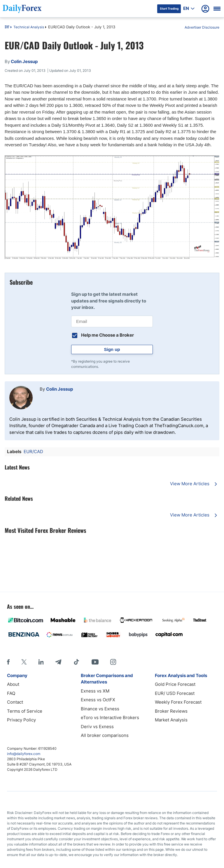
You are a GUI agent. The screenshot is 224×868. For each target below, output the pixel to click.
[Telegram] (58, 662)
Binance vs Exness (100, 709)
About (13, 684)
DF (7, 27)
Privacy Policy (21, 720)
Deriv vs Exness (97, 727)
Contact (15, 702)
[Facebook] (8, 662)
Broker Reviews (171, 711)
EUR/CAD (33, 452)
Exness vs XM (95, 691)
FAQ (11, 693)
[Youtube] (95, 662)
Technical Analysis (29, 27)
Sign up (112, 349)
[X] (24, 662)
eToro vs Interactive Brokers (110, 717)
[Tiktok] (76, 662)
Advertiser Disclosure (202, 27)
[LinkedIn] (41, 662)
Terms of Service (25, 711)
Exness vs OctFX (98, 700)
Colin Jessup (60, 389)
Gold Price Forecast (175, 684)
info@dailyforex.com (24, 754)
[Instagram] (113, 662)
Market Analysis (171, 720)
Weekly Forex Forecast (178, 702)
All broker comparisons (105, 735)
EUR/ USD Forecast (175, 693)
